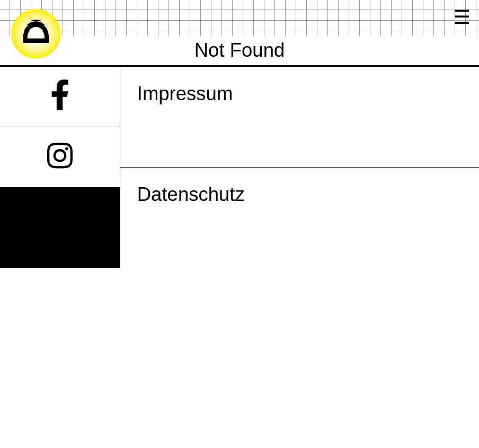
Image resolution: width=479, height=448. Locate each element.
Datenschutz (191, 194)
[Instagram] (60, 157)
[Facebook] (60, 97)
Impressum (185, 94)
